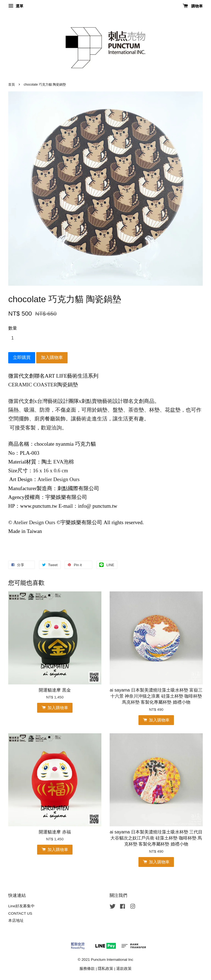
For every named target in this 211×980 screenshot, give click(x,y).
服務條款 (87, 969)
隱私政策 (105, 969)
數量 (13, 328)
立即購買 (22, 357)
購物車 (193, 6)
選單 (16, 6)
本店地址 (16, 921)
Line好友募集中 (21, 906)
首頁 (12, 85)
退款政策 (124, 969)
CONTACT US (20, 913)
